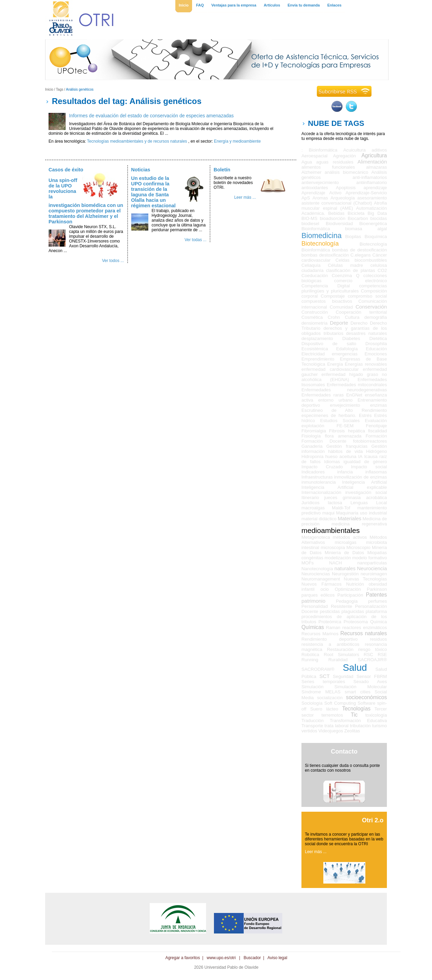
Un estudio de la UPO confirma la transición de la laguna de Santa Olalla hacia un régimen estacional (153, 192)
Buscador (252, 958)
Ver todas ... (195, 240)
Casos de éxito (66, 170)
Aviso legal (278, 958)
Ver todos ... (113, 261)
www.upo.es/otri (221, 958)
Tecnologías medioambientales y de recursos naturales (137, 141)
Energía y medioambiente (237, 141)
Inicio (49, 89)
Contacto (344, 752)
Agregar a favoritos (183, 958)
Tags (60, 89)
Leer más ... (245, 197)
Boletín (222, 170)
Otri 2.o (373, 820)
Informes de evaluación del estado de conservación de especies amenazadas (151, 116)
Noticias (141, 170)
